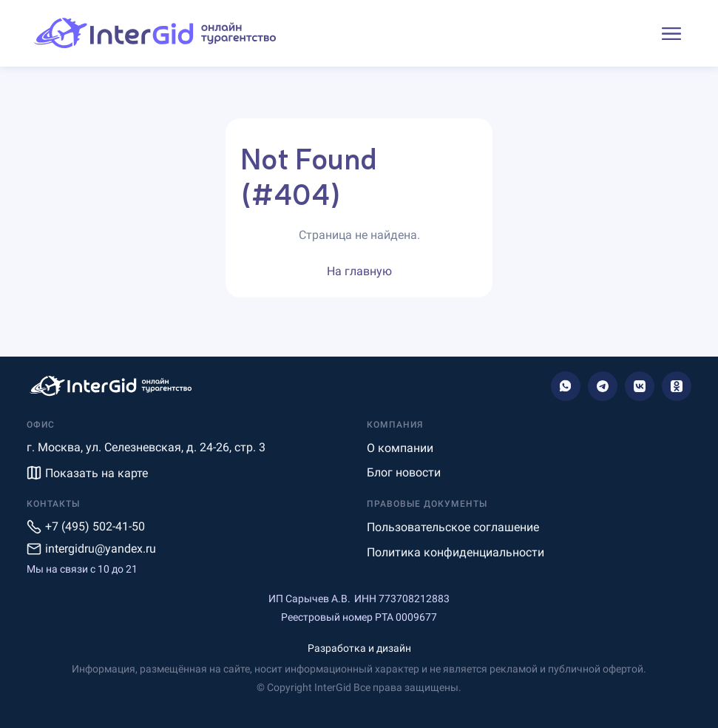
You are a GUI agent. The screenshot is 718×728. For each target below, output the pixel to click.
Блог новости (404, 472)
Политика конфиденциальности (455, 552)
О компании (400, 448)
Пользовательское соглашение (453, 527)
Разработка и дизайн (359, 648)
